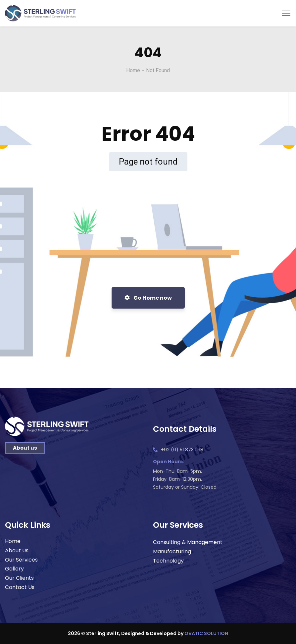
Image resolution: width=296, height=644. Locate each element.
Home (133, 70)
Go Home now (148, 298)
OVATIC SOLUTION (206, 633)
